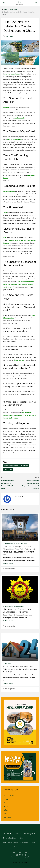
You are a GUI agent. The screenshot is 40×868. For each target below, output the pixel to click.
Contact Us (7, 847)
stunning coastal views (15, 139)
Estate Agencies (30, 834)
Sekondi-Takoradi (9, 191)
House (6, 799)
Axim (5, 213)
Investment (25, 466)
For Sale (6, 834)
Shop (6, 814)
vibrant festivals (19, 360)
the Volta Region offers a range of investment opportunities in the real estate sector (19, 284)
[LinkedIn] (26, 855)
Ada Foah (6, 107)
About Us (18, 834)
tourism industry (20, 118)
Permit (15, 606)
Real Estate (14, 9)
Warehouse (8, 817)
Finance (13, 544)
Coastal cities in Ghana (12, 466)
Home (5, 9)
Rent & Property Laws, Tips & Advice (16, 842)
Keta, (5, 238)
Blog (33, 842)
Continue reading (8, 563)
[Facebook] (14, 855)
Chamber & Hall (9, 796)
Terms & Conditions (10, 838)
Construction (9, 606)
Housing (18, 544)
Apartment (8, 803)
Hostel (6, 806)
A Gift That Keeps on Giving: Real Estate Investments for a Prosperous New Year (20, 669)
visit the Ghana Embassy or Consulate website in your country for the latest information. (20, 415)
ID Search (17, 847)
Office (6, 810)
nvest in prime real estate (12, 74)
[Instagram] (20, 855)
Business (7, 544)
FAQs (21, 838)
